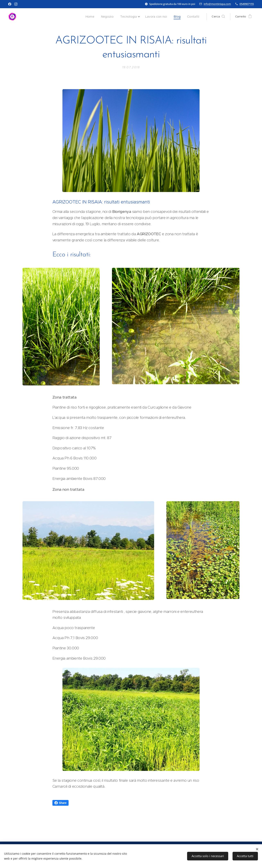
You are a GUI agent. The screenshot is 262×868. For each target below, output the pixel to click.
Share (60, 803)
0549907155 (247, 4)
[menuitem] (96, 17)
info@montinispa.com (217, 4)
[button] (218, 17)
